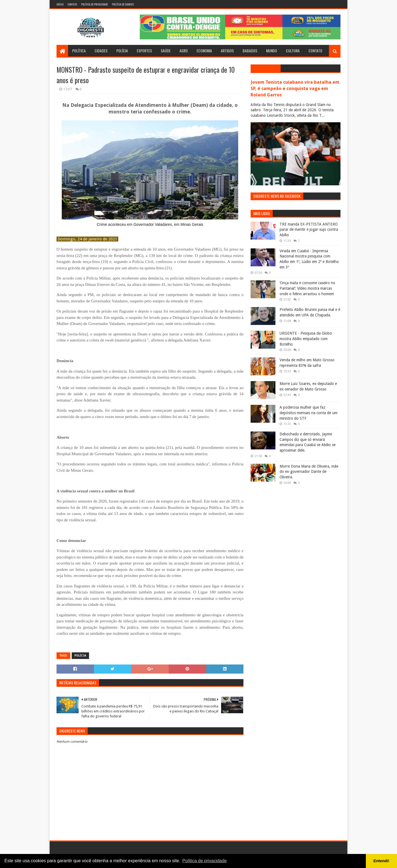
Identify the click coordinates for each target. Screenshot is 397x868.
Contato (72, 4)
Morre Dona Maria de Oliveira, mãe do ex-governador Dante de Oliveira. (309, 472)
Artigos (227, 51)
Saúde (166, 51)
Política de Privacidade (94, 4)
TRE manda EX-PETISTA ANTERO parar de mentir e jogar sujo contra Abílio (309, 230)
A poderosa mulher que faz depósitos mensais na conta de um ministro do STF (309, 413)
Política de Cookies (123, 4)
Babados (250, 51)
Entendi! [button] (382, 861)
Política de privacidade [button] (204, 861)
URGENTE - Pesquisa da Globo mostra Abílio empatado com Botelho (306, 339)
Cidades (101, 51)
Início (60, 4)
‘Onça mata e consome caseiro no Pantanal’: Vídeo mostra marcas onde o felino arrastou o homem (307, 288)
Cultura (293, 51)
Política (79, 51)
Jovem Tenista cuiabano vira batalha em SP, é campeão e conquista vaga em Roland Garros (295, 89)
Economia (204, 51)
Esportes (144, 51)
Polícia (122, 51)
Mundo (272, 51)
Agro (184, 51)
